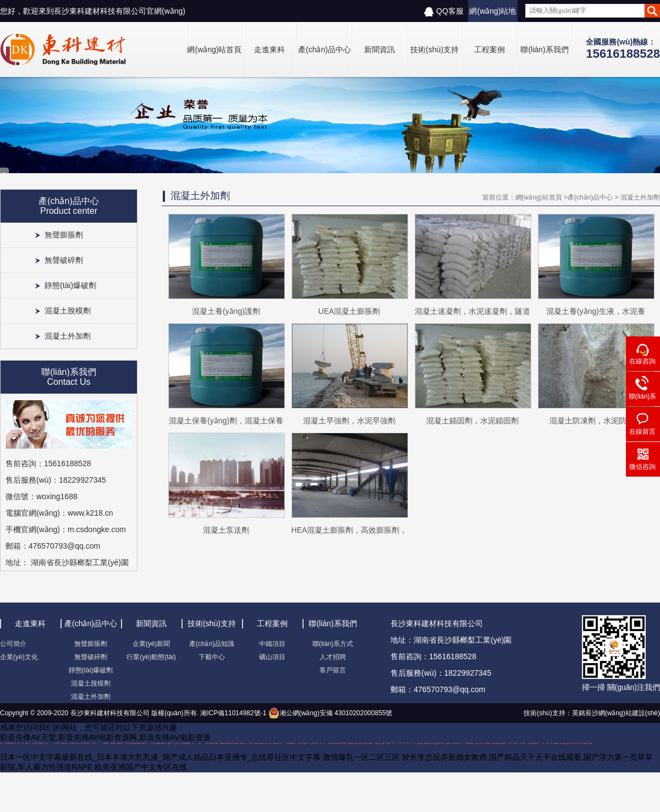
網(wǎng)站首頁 (214, 49)
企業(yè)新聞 (152, 644)
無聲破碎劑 (64, 260)
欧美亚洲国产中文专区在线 (141, 767)
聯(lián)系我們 (544, 49)
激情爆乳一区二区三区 (361, 757)
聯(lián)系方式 (333, 644)
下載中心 (212, 657)
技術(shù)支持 (435, 49)
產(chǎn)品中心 (324, 49)
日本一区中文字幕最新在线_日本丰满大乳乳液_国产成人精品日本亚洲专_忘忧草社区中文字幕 (160, 757)
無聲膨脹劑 (64, 235)
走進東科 (269, 49)
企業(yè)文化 (19, 657)
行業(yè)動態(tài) (151, 657)
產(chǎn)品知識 (212, 644)
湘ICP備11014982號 (230, 713)
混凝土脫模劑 (68, 311)
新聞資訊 (380, 49)
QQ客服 (444, 12)
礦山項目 (272, 657)
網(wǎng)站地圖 (493, 14)
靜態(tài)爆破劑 (70, 285)
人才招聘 (333, 657)
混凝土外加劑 (68, 336)
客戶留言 (333, 670)
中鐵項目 (272, 644)
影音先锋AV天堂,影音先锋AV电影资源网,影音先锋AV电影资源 (105, 737)
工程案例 (490, 49)
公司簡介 (13, 644)
